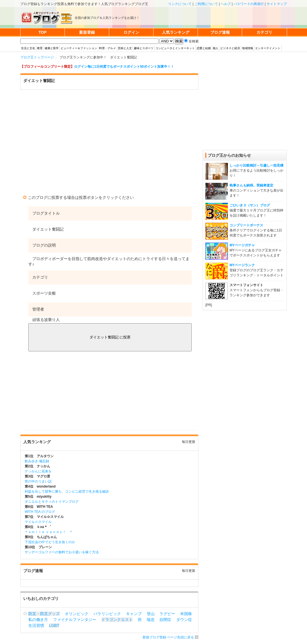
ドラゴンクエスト (117, 620)
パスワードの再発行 (249, 4)
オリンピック (77, 614)
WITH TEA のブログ (40, 512)
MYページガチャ (242, 245)
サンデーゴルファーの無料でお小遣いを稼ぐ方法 (62, 552)
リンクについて (180, 4)
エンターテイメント (268, 48)
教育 (40, 48)
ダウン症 (184, 620)
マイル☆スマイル (38, 522)
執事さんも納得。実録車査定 (251, 185)
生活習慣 (36, 625)
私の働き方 (38, 620)
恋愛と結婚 (204, 48)
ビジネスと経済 (230, 48)
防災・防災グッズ (44, 614)
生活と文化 (28, 48)
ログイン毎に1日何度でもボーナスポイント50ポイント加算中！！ (124, 67)
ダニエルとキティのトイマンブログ (52, 502)
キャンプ (134, 614)
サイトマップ (277, 4)
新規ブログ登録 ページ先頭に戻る (168, 637)
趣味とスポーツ (144, 48)
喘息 (151, 620)
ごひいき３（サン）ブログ (250, 205)
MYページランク (242, 265)
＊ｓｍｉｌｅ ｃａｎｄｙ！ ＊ (49, 532)
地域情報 (248, 48)
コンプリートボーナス (246, 225)
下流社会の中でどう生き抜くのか (50, 542)
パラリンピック (107, 614)
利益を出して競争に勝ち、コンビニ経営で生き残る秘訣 (67, 491)
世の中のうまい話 (38, 481)
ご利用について (206, 4)
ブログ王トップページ (37, 57)
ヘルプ (226, 4)
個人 (216, 48)
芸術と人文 (125, 48)
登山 (151, 614)
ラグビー (167, 614)
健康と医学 (52, 48)
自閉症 (165, 620)
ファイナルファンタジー (75, 620)
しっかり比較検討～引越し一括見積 (256, 165)
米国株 (186, 614)
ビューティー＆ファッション (79, 48)
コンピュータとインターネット (175, 48)
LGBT (54, 625)
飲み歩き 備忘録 (37, 461)
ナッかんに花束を (38, 471)
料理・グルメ (107, 48)
